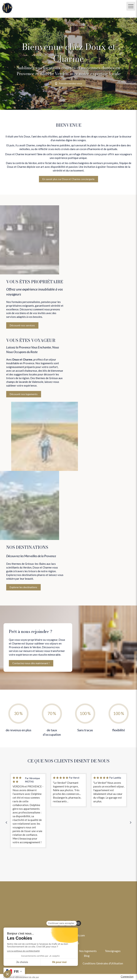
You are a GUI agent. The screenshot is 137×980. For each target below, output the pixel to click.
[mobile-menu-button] (131, 6)
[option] (28, 811)
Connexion (127, 976)
